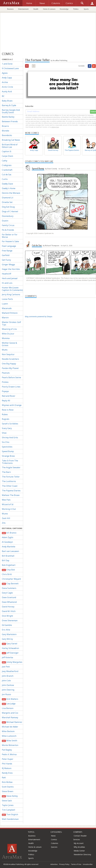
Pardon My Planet (10, 368)
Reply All (6, 401)
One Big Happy (9, 364)
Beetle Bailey (8, 117)
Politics (76, 9)
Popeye (5, 391)
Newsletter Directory (82, 854)
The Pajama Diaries (11, 491)
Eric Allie (6, 630)
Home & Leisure (49, 9)
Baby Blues (7, 101)
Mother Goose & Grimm (9, 344)
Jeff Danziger (10, 653)
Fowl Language (9, 246)
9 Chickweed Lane (10, 68)
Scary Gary (7, 428)
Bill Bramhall (8, 556)
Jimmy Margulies (12, 662)
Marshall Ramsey (10, 717)
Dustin (5, 221)
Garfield (6, 255)
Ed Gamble (7, 625)
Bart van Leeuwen (10, 551)
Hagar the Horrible (11, 269)
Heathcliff (6, 274)
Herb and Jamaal (10, 278)
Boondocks (7, 135)
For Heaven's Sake (10, 241)
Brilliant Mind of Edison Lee (10, 146)
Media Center (79, 851)
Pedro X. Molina (9, 754)
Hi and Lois (7, 283)
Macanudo (7, 308)
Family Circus (8, 225)
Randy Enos (7, 773)
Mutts (5, 350)
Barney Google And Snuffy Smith (11, 111)
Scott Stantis (8, 787)
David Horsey (8, 607)
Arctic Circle (7, 87)
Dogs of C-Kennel (10, 211)
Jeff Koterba (7, 657)
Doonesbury (8, 216)
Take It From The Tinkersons (10, 462)
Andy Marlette (9, 547)
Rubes (5, 414)
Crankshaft (7, 170)
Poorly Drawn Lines (11, 387)
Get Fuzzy (6, 260)
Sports (86, 9)
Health (36, 9)
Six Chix (6, 442)
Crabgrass (7, 165)
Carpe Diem (7, 156)
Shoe (4, 433)
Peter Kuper (8, 759)
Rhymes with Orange (12, 405)
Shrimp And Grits (10, 437)
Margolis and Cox (10, 713)
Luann (5, 304)
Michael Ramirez (12, 722)
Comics (54, 839)
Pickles (5, 382)
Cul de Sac (7, 174)
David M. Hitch (9, 611)
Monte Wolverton (10, 745)
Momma (6, 338)
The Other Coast (10, 486)
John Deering (8, 690)
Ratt (4, 778)
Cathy (5, 161)
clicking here (55, 127)
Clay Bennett (10, 584)
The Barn (6, 472)
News (53, 836)
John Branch (8, 676)
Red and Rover (9, 396)
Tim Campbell (8, 810)
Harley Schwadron (10, 648)
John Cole (6, 681)
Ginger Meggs (8, 264)
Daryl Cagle (7, 593)
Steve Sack (7, 801)
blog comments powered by (39, 317)
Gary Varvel (10, 644)
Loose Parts (7, 299)
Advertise (54, 864)
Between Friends (10, 121)
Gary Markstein (9, 634)
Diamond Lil (8, 198)
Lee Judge (9, 704)
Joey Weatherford (10, 671)
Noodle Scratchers (10, 359)
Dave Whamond (9, 602)
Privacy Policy (64, 864)
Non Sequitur (8, 354)
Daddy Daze (7, 184)
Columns (55, 843)
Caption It (7, 151)
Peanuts (6, 373)
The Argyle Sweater (11, 467)
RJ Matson (7, 768)
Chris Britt (7, 574)
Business (10, 9)
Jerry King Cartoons (11, 294)
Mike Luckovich (9, 736)
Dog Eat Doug (8, 207)
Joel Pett (6, 667)
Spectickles (7, 447)
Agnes (5, 73)
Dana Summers (9, 588)
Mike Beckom (8, 731)
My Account (79, 843)
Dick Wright (7, 616)
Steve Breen (8, 791)
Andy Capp (7, 78)
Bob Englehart (9, 565)
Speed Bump (8, 451)
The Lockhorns (9, 481)
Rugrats (6, 419)
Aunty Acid (7, 91)
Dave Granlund (9, 597)
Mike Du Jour (8, 334)
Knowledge (64, 9)
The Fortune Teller (11, 477)
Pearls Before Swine (11, 377)
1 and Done (7, 64)
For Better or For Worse (10, 236)
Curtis (5, 179)
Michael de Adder (10, 727)
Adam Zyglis (8, 537)
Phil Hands (7, 764)
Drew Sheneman (10, 620)
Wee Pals (6, 500)
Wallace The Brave (11, 495)
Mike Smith (9, 741)
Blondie (5, 131)
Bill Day (6, 560)
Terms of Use (76, 864)
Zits (4, 523)
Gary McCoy (7, 639)
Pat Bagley (7, 750)
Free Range (7, 251)
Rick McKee (7, 782)
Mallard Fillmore (10, 313)
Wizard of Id (8, 504)
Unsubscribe (88, 864)
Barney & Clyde (9, 105)
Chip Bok (8, 570)
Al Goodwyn (7, 542)
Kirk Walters (10, 699)
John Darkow (8, 685)
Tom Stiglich (10, 815)
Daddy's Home (9, 188)
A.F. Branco (9, 533)
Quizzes (54, 847)
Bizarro (5, 126)
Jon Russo (6, 694)
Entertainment (23, 9)
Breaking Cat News (11, 140)
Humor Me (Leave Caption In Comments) (12, 289)
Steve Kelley (10, 796)
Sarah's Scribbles (10, 424)
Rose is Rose (8, 410)
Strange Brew (8, 456)
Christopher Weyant (11, 579)
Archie (5, 82)
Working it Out (9, 509)
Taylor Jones (8, 805)
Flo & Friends (8, 230)
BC (3, 96)
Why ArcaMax (79, 847)
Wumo (5, 514)
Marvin (5, 318)
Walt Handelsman (10, 819)
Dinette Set (7, 202)
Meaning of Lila (9, 329)
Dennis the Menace (11, 193)
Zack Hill (6, 518)
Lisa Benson (8, 708)
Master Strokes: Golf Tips (11, 323)
